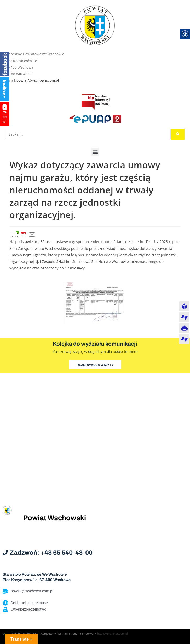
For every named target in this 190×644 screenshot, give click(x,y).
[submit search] (178, 134)
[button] (95, 152)
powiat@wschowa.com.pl (38, 80)
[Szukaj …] (88, 134)
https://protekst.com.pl (113, 634)
